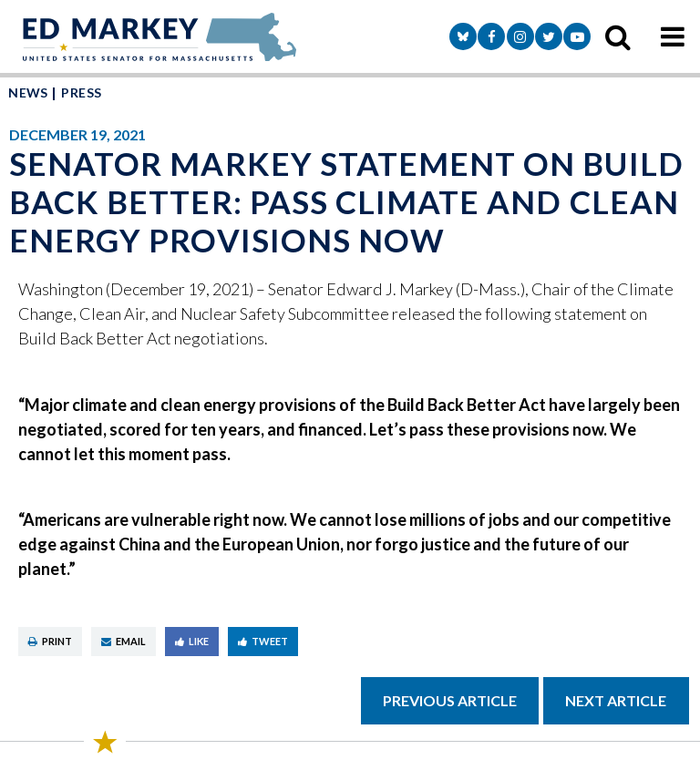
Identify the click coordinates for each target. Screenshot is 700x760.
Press (81, 92)
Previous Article (450, 700)
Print (50, 641)
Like (192, 641)
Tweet (263, 641)
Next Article (616, 700)
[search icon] (618, 36)
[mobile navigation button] (673, 36)
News (28, 92)
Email (124, 641)
